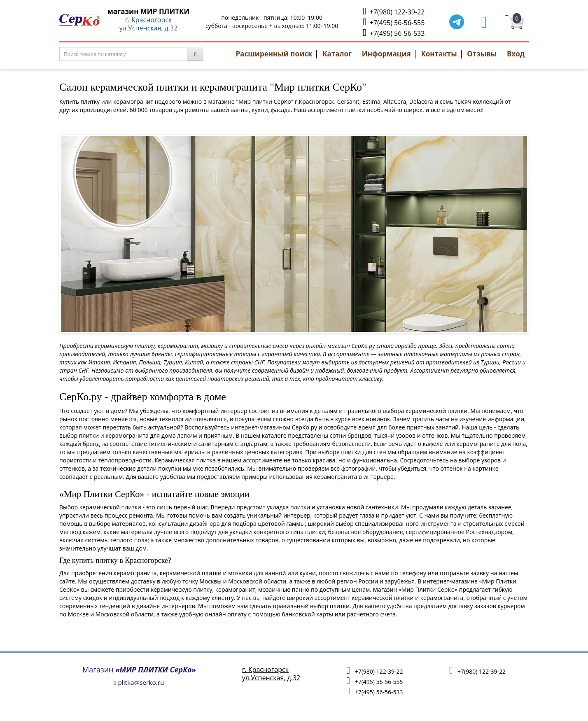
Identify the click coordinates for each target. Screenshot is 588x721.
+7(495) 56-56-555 (394, 22)
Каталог (337, 54)
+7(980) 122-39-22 (394, 11)
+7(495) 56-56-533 (394, 33)
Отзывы (482, 54)
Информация (386, 54)
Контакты (439, 54)
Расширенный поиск (274, 54)
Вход (516, 54)
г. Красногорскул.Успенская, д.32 (149, 24)
